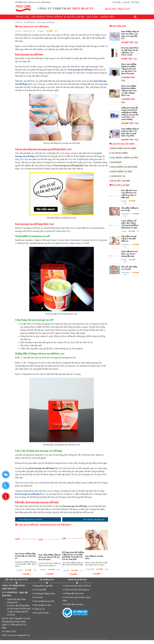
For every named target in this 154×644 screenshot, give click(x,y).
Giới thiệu (116, 2)
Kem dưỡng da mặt (122, 172)
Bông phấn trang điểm (124, 148)
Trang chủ (23, 17)
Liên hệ (126, 2)
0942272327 (124, 9)
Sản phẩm (37, 17)
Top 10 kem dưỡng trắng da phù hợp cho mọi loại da (25, 556)
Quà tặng (93, 17)
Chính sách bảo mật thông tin (77, 590)
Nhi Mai (124, 231)
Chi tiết (26, 574)
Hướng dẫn (107, 17)
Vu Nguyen (41, 31)
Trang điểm (53, 17)
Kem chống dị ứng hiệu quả (94, 519)
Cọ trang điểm (119, 153)
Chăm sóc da (118, 176)
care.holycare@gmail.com (19, 635)
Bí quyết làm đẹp (74, 17)
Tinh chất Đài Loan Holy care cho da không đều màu (129, 254)
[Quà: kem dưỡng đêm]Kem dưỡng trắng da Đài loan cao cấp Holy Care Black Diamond (129, 69)
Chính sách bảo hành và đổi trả (77, 586)
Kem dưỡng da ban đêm (124, 167)
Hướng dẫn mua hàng (74, 604)
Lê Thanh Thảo (90, 569)
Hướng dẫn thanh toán (74, 593)
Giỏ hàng (135, 2)
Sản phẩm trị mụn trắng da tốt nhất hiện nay (129, 239)
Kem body (117, 162)
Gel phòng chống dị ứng (125, 158)
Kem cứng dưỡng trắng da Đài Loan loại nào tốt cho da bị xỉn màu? (50, 557)
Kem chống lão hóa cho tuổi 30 (30, 519)
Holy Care (35, 81)
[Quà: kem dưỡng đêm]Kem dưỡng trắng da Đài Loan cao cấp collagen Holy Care (129, 91)
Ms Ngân (43, 570)
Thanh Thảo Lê (126, 214)
